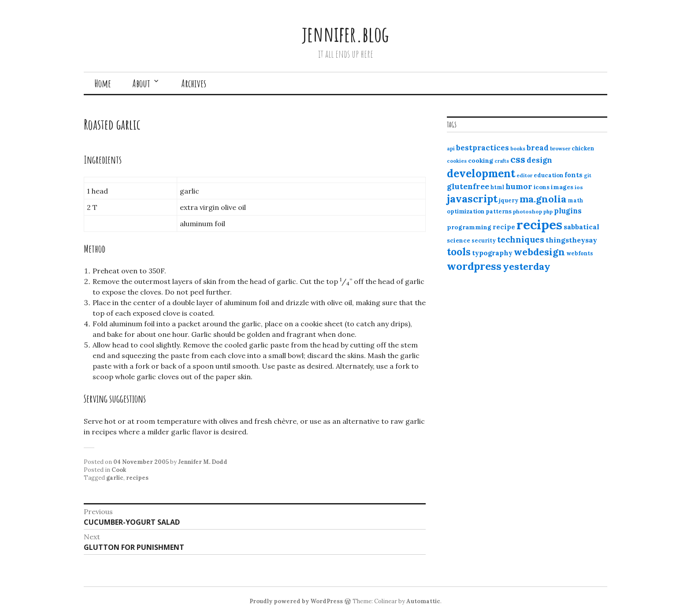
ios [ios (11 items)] (579, 187)
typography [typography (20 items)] (492, 253)
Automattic (423, 601)
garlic (115, 478)
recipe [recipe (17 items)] (504, 227)
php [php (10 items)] (548, 212)
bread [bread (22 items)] (538, 148)
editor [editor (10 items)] (524, 175)
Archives (194, 83)
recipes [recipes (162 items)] (539, 224)
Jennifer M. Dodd (203, 462)
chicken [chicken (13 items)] (583, 148)
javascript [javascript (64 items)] (472, 199)
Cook (119, 470)
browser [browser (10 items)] (560, 149)
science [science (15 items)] (459, 240)
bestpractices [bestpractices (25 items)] (483, 148)
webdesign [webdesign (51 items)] (539, 252)
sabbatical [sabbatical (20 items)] (581, 227)
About (141, 83)
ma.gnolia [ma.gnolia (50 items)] (543, 199)
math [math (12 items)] (575, 200)
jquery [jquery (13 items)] (509, 200)
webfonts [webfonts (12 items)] (580, 253)
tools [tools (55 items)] (459, 252)
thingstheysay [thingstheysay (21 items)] (571, 240)
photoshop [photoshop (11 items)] (528, 211)
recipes (137, 478)
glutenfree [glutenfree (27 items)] (468, 186)
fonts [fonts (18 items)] (574, 175)
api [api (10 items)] (451, 149)
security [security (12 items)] (484, 241)
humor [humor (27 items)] (519, 186)
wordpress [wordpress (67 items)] (474, 266)
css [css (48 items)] (518, 159)
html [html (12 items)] (497, 187)
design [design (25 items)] (539, 160)
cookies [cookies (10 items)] (457, 161)
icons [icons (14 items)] (542, 187)
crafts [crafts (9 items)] (502, 161)
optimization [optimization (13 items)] (466, 211)
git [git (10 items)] (588, 175)
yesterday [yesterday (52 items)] (527, 266)
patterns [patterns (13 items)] (499, 211)
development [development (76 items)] (481, 173)
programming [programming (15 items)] (469, 227)
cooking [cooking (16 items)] (481, 161)
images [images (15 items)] (562, 187)
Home (103, 83)
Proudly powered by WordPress (296, 601)
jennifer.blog (345, 34)
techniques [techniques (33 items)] (521, 239)
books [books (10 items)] (518, 149)
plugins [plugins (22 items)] (568, 211)
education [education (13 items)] (548, 175)
